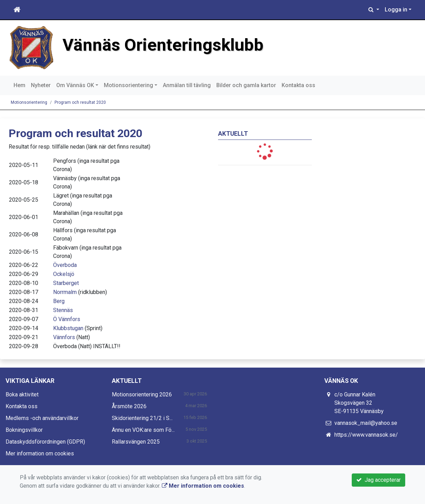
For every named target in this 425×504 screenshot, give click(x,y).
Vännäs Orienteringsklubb (163, 45)
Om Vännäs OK (75, 85)
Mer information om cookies (40, 453)
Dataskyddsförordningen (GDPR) (45, 442)
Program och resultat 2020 (80, 102)
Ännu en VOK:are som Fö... (143, 430)
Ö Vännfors (67, 319)
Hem (19, 85)
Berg (59, 301)
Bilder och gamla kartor (246, 85)
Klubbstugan (68, 328)
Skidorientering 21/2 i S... (142, 418)
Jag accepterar (378, 480)
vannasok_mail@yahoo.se (366, 423)
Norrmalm (65, 292)
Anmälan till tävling (187, 85)
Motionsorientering (128, 85)
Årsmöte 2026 (129, 406)
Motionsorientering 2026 (142, 394)
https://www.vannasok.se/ (366, 435)
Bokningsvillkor (24, 430)
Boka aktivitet (22, 394)
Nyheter (41, 85)
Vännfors (64, 337)
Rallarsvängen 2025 (136, 442)
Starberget (66, 283)
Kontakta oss (298, 85)
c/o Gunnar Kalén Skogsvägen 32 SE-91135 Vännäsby (359, 403)
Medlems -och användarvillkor (42, 418)
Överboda (65, 265)
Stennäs (63, 310)
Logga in (396, 10)
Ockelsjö (64, 274)
